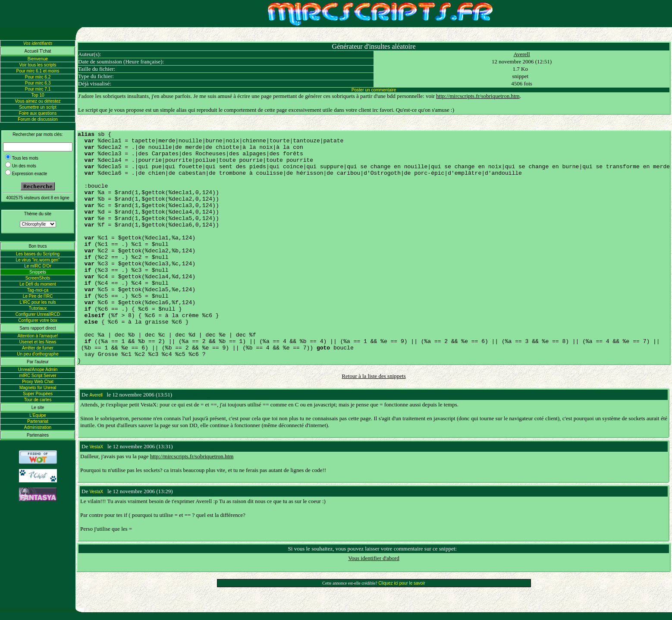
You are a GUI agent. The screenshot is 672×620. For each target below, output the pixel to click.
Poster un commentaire (374, 90)
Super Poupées (38, 394)
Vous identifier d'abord (374, 558)
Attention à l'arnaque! (38, 336)
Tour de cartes (38, 400)
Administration (38, 427)
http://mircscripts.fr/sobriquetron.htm (478, 96)
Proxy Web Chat (38, 382)
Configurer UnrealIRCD (38, 314)
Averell (522, 54)
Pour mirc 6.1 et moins (38, 71)
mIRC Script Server (38, 376)
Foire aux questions (38, 113)
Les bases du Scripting (38, 254)
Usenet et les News (38, 342)
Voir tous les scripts (38, 65)
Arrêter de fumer (38, 348)
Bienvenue (38, 59)
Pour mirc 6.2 (38, 77)
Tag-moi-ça (38, 290)
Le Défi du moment (38, 284)
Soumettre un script (38, 107)
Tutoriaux (38, 308)
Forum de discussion (38, 119)
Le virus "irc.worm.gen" (38, 260)
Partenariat (38, 421)
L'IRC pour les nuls (38, 302)
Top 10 (38, 95)
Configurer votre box (38, 320)
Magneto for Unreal (38, 388)
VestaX (96, 447)
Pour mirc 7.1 (38, 89)
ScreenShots (38, 278)
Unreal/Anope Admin (38, 370)
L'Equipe (38, 415)
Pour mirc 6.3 (38, 83)
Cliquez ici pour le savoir (402, 583)
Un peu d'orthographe (38, 354)
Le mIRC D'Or (38, 266)
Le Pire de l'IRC (38, 296)
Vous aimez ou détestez (38, 101)
